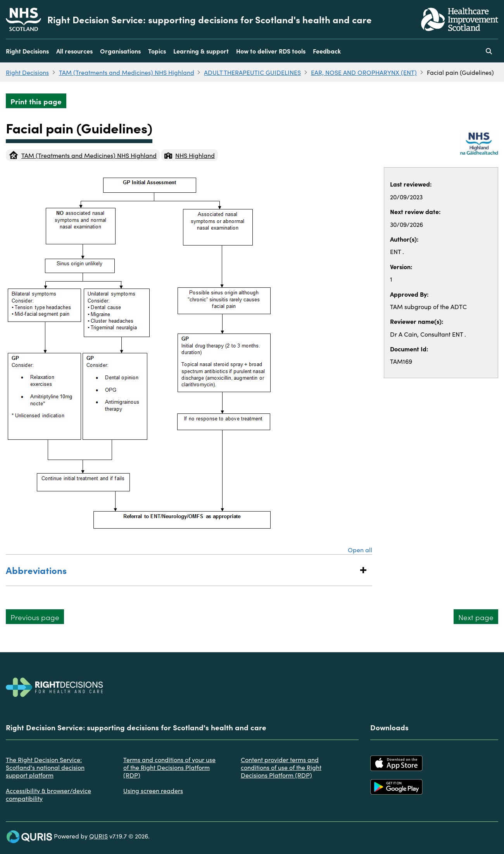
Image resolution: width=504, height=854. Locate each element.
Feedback (327, 51)
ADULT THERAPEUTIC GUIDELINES (252, 72)
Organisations (120, 51)
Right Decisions (27, 51)
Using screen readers (153, 790)
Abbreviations (181, 570)
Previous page (35, 617)
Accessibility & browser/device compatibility (48, 794)
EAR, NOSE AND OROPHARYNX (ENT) (364, 72)
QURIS (98, 836)
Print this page (36, 101)
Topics (157, 51)
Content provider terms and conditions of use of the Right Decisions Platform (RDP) (281, 767)
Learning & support (201, 51)
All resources (74, 51)
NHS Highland (190, 155)
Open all (360, 550)
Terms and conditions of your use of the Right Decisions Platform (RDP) (169, 767)
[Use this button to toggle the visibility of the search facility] (489, 51)
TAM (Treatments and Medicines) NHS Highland (127, 72)
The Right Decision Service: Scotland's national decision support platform (45, 767)
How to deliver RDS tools (271, 51)
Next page (476, 617)
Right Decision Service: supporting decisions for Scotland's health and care (210, 19)
